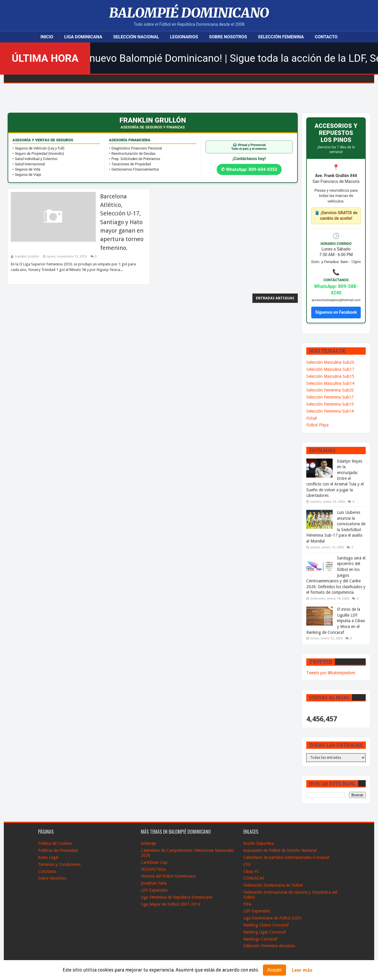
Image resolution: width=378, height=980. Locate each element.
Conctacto (47, 871)
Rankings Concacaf (260, 939)
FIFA (247, 904)
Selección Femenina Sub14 (330, 411)
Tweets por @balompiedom (331, 673)
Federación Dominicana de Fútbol (273, 885)
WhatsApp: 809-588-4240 (336, 290)
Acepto (275, 970)
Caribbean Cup (154, 862)
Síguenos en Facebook (336, 312)
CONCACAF (254, 878)
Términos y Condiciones (59, 864)
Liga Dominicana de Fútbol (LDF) (272, 918)
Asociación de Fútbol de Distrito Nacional (280, 850)
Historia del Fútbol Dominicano (168, 876)
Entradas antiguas (275, 298)
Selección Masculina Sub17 (330, 369)
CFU (247, 864)
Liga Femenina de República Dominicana (177, 897)
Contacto (326, 37)
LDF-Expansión (154, 890)
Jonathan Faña (154, 883)
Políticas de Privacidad (58, 850)
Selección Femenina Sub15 (330, 404)
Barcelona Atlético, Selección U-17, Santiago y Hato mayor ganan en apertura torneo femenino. (122, 222)
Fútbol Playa (317, 425)
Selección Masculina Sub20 (330, 362)
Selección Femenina (281, 37)
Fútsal (312, 418)
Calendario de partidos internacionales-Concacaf (286, 857)
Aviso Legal (48, 857)
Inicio (47, 37)
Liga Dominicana (83, 37)
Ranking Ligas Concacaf (265, 932)
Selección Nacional (136, 37)
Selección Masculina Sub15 (330, 376)
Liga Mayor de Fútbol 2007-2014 (171, 904)
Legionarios (184, 37)
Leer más (302, 970)
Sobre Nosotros (228, 37)
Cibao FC (251, 871)
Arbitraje (148, 843)
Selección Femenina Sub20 (330, 390)
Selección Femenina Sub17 (330, 397)
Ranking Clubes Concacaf (266, 925)
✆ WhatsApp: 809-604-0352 (249, 169)
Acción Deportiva (259, 843)
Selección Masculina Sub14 (330, 383)
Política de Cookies (55, 843)
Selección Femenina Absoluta (269, 946)
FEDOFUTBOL (153, 869)
